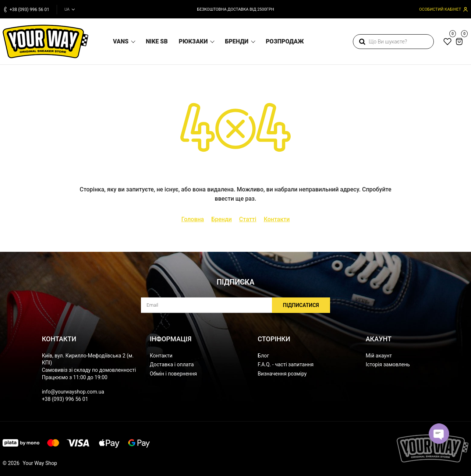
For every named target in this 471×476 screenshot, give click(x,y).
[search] (393, 42)
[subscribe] (235, 305)
